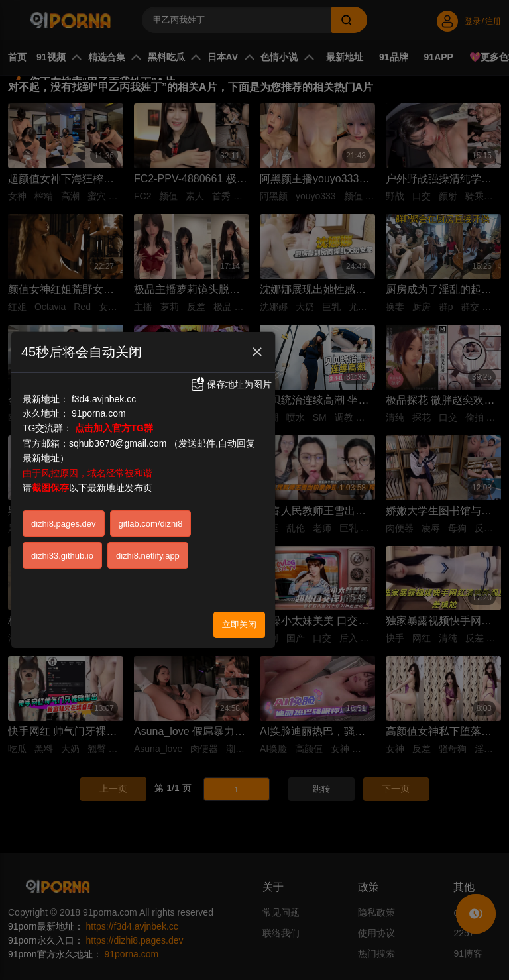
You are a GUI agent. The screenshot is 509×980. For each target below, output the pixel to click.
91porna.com (99, 412)
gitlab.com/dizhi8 (151, 522)
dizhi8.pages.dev (64, 522)
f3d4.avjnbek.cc (104, 397)
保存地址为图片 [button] (231, 383)
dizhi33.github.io (62, 554)
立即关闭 (239, 623)
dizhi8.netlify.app (148, 554)
